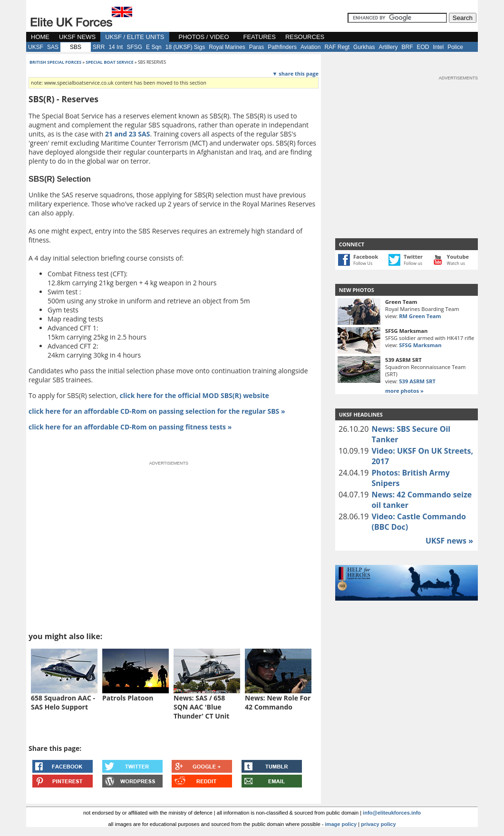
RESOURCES (305, 37)
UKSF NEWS (77, 37)
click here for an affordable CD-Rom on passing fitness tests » (130, 427)
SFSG (134, 47)
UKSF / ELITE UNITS (135, 37)
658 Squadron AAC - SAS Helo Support (63, 702)
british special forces (55, 62)
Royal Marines (227, 47)
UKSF (36, 47)
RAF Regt (337, 47)
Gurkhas (364, 47)
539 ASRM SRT (417, 381)
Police (455, 47)
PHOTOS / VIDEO (204, 37)
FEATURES (260, 37)
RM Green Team (420, 316)
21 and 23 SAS (128, 134)
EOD (423, 47)
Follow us (413, 263)
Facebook (366, 257)
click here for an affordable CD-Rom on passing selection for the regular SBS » (157, 411)
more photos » (404, 391)
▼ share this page (296, 73)
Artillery (388, 47)
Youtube (458, 257)
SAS (53, 47)
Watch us (456, 263)
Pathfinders (282, 47)
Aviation (310, 47)
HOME (40, 37)
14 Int (116, 47)
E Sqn (154, 47)
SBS (76, 47)
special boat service (110, 62)
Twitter (413, 257)
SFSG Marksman (420, 345)
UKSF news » (449, 541)
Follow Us (363, 263)
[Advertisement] (407, 141)
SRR (99, 47)
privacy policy (378, 824)
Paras (257, 47)
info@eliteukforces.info (392, 813)
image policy (341, 824)
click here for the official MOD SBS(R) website (194, 395)
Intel (438, 47)
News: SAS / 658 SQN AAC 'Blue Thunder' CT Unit (201, 707)
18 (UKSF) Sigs (185, 47)
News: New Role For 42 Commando (278, 702)
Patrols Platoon (128, 698)
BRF (407, 47)
